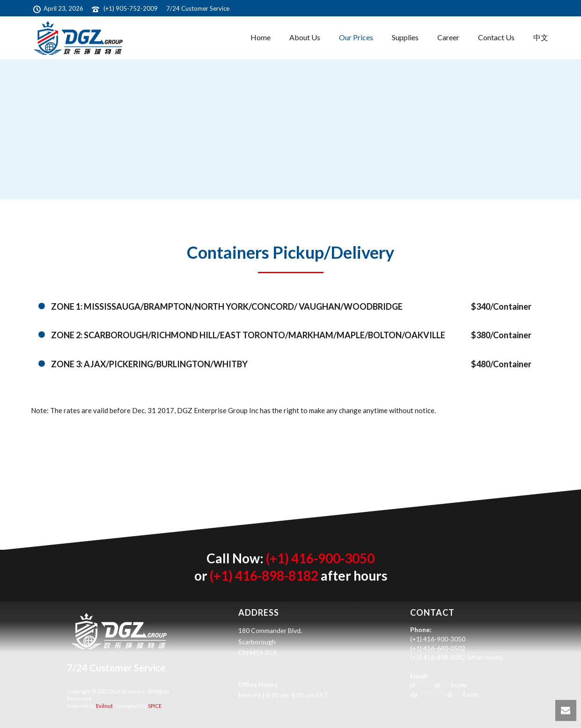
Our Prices (356, 37)
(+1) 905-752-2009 (131, 8)
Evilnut (104, 706)
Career (448, 37)
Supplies (405, 37)
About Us (305, 37)
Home (261, 37)
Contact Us (496, 37)
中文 (541, 37)
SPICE (154, 706)
